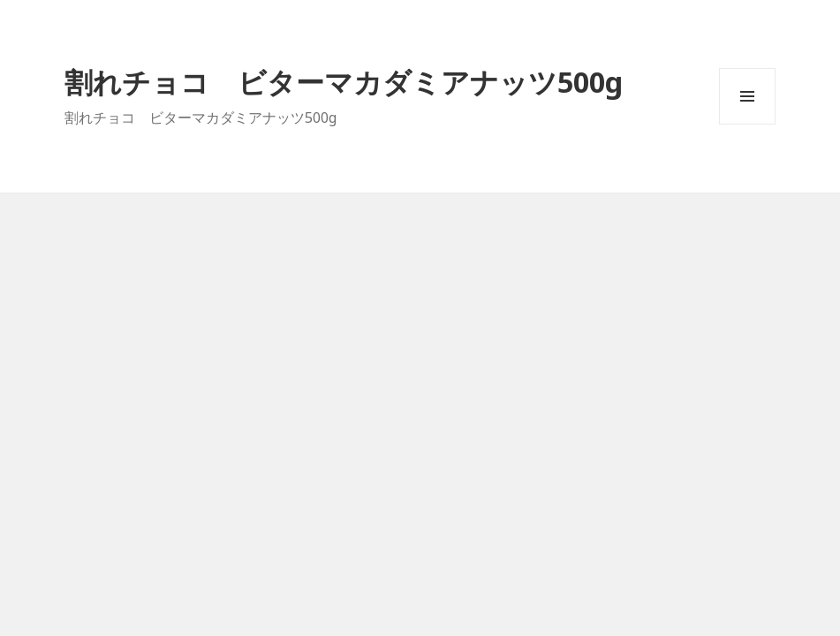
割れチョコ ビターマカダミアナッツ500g (344, 82)
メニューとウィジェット (747, 124)
